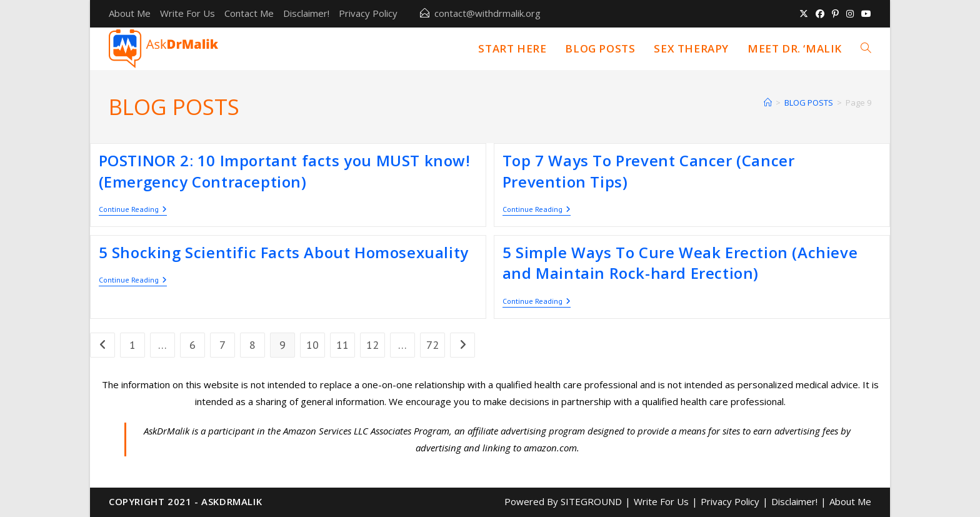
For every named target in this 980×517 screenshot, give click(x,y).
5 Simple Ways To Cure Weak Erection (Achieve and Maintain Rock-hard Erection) (680, 263)
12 (372, 345)
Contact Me (249, 13)
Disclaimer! (306, 13)
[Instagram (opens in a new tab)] (850, 14)
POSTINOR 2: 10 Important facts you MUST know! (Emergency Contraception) (285, 171)
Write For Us (187, 13)
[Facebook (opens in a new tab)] (820, 14)
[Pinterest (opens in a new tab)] (835, 14)
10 (312, 345)
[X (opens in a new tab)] (804, 14)
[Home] (768, 103)
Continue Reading (133, 210)
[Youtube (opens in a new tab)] (864, 14)
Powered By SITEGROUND (563, 501)
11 (342, 345)
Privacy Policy (368, 13)
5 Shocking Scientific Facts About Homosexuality (284, 252)
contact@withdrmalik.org (487, 13)
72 (432, 345)
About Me (130, 13)
